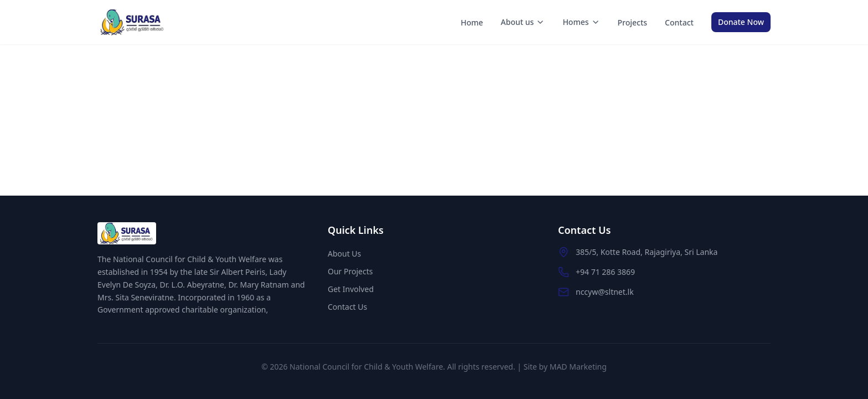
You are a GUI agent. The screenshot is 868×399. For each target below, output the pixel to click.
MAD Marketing (578, 367)
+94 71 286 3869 (605, 272)
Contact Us (347, 307)
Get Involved (351, 289)
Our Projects (350, 271)
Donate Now (741, 22)
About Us (344, 254)
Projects (633, 22)
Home (472, 22)
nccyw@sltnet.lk (605, 292)
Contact (679, 22)
